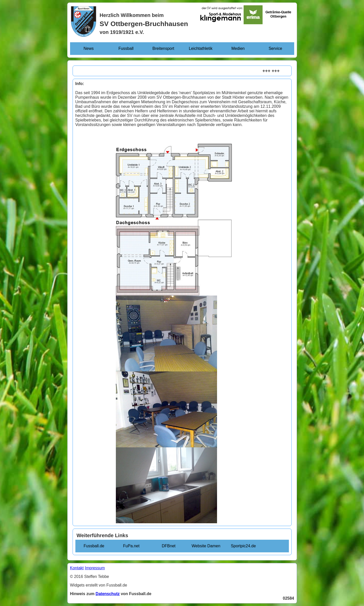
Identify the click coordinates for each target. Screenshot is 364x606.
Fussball (126, 48)
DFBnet (169, 546)
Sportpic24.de (243, 546)
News (89, 48)
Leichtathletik (201, 48)
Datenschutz (108, 594)
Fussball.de (94, 546)
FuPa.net (131, 546)
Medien (238, 48)
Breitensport (163, 48)
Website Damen (206, 546)
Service (275, 48)
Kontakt (77, 568)
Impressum (95, 568)
